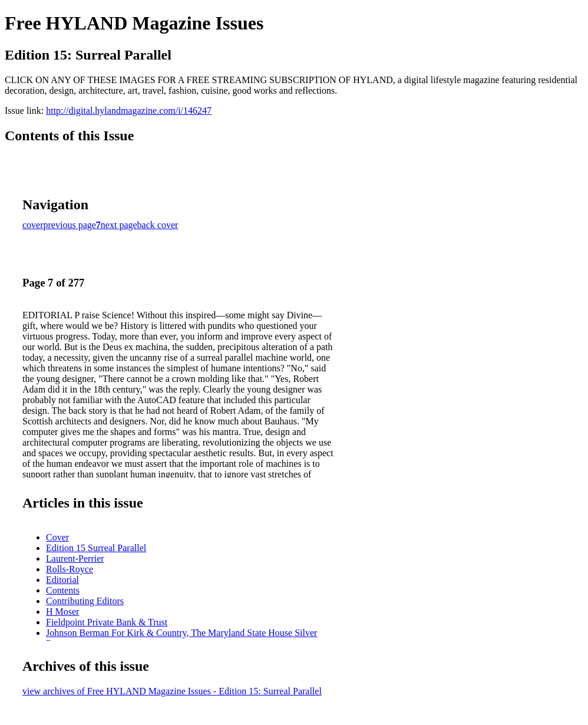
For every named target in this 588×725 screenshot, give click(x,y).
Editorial (62, 580)
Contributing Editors (85, 601)
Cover (57, 537)
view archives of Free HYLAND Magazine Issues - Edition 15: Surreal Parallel (172, 691)
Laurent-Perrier (75, 558)
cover (33, 225)
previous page (70, 225)
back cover (158, 225)
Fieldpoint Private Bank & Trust (107, 622)
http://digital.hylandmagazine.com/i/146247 (129, 111)
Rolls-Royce (70, 569)
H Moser (62, 612)
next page (119, 225)
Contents (63, 590)
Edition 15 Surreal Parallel (96, 548)
